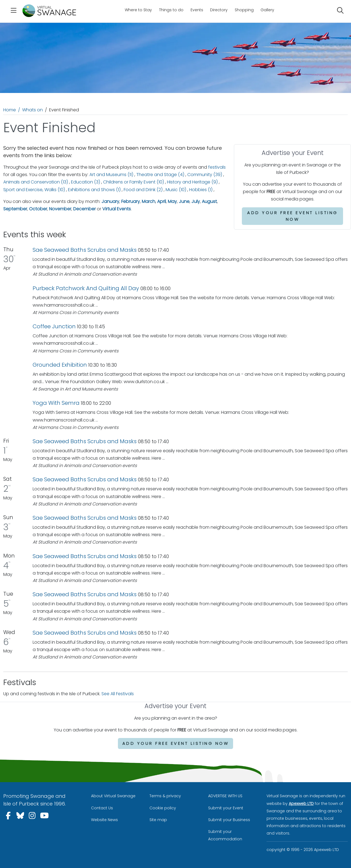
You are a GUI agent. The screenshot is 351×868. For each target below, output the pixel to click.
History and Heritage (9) (192, 182)
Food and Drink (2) (143, 190)
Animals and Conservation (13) (36, 182)
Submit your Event (226, 808)
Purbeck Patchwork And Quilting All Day (86, 288)
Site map (158, 820)
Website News (104, 820)
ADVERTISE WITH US (225, 796)
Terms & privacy (165, 796)
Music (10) (176, 190)
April (162, 201)
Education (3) (86, 182)
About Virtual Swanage (113, 796)
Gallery (267, 10)
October (38, 209)
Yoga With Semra (56, 403)
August (209, 201)
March (148, 201)
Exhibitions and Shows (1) (94, 190)
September (15, 209)
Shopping (244, 10)
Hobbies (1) (201, 190)
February (131, 201)
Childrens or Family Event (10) (134, 182)
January (110, 201)
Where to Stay (138, 10)
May (172, 201)
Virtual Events (117, 209)
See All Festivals (118, 694)
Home (10, 110)
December (84, 209)
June (184, 201)
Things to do (171, 10)
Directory (219, 10)
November (60, 209)
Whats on (32, 110)
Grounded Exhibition (60, 365)
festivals (217, 167)
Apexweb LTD (301, 804)
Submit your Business (229, 820)
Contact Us (102, 808)
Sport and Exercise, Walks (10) (34, 190)
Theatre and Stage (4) (160, 175)
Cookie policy (163, 808)
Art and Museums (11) (111, 175)
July (196, 201)
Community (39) (205, 175)
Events (197, 10)
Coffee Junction (54, 326)
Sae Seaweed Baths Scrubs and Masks (85, 250)
